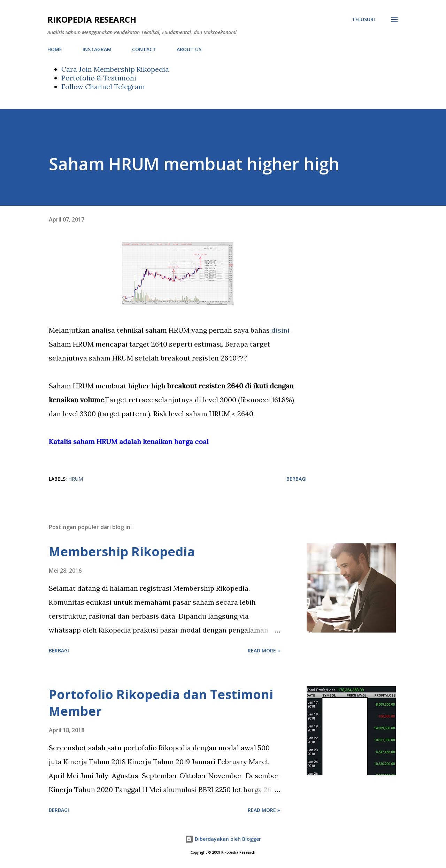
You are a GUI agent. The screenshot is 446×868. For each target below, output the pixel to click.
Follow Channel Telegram (103, 87)
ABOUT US (189, 49)
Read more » (264, 650)
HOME (55, 49)
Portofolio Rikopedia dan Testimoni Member (161, 703)
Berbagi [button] (297, 479)
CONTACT (144, 49)
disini (281, 330)
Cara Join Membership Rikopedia (115, 69)
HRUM (76, 479)
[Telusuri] (363, 20)
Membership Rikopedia (122, 552)
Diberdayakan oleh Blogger (223, 839)
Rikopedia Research (92, 19)
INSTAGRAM (97, 49)
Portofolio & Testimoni (99, 78)
